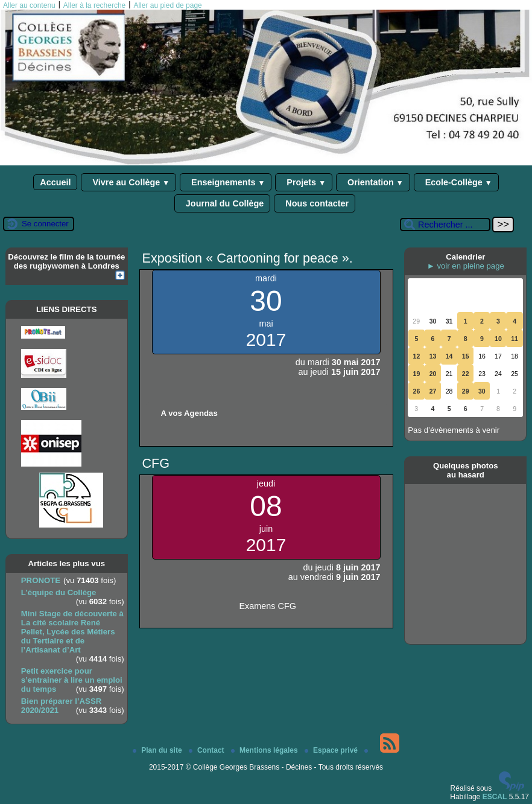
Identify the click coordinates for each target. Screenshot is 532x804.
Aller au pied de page (167, 5)
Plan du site (158, 750)
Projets (304, 182)
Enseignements (226, 182)
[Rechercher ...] (445, 225)
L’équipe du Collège (59, 592)
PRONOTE (41, 580)
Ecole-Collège (456, 182)
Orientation (373, 182)
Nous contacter (315, 203)
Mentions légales (265, 750)
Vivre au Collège (128, 182)
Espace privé (332, 750)
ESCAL (495, 797)
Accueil (55, 182)
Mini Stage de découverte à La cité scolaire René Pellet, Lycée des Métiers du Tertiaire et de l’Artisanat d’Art (72, 632)
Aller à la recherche (94, 5)
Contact (207, 750)
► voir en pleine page (466, 266)
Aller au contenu (29, 5)
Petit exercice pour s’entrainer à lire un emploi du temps (72, 680)
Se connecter (45, 224)
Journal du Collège (223, 203)
